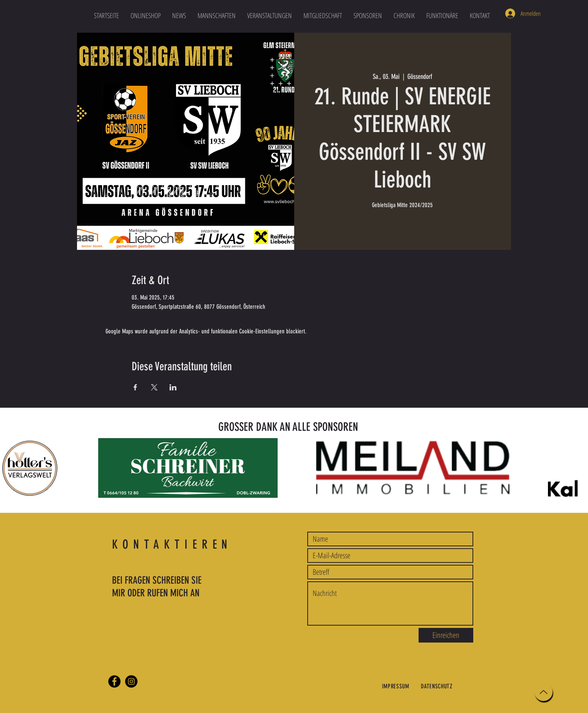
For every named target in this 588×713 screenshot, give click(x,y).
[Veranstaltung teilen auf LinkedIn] (173, 387)
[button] (217, 15)
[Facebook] (114, 681)
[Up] (544, 692)
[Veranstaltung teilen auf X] (154, 387)
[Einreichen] (446, 635)
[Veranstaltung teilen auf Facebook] (135, 387)
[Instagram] (131, 681)
